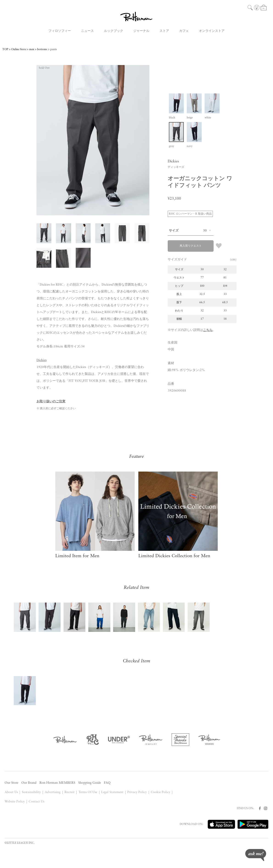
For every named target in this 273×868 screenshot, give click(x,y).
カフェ (184, 31)
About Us (11, 792)
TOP (5, 49)
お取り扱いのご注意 (51, 402)
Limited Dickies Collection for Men (174, 556)
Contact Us (36, 802)
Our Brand (29, 783)
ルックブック (114, 31)
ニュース (87, 31)
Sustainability (31, 792)
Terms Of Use (88, 792)
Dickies (42, 360)
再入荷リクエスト (191, 246)
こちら (208, 330)
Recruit (70, 792)
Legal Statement (112, 792)
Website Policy (15, 802)
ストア (164, 31)
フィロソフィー (60, 31)
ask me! (256, 855)
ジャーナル (141, 31)
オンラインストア (212, 31)
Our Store (11, 783)
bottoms (42, 49)
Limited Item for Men (77, 556)
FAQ (107, 783)
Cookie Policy (160, 792)
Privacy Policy (137, 792)
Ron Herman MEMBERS (57, 783)
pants (54, 49)
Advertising (53, 792)
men (32, 49)
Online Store (19, 49)
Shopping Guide (90, 783)
